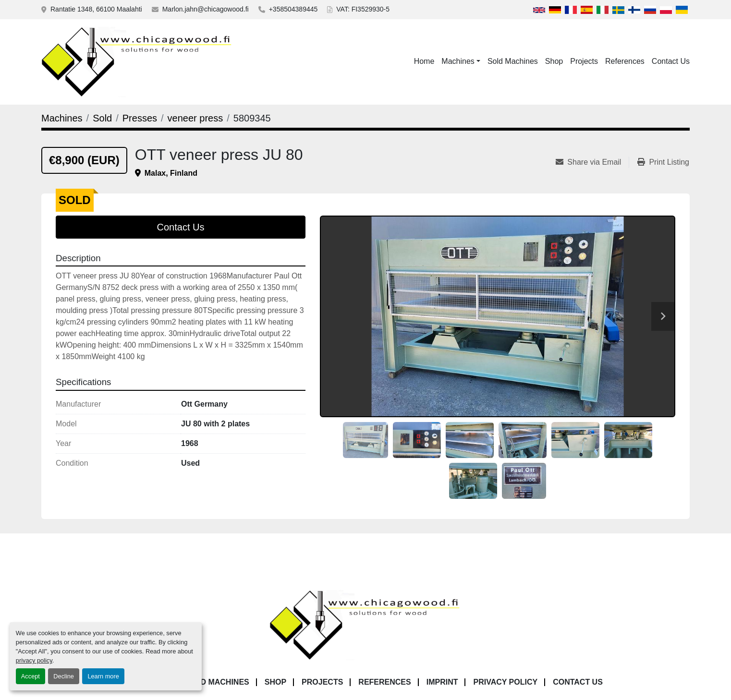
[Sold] (102, 118)
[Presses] (140, 118)
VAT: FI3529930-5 (363, 9)
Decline (64, 676)
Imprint (442, 682)
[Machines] (62, 118)
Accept (30, 676)
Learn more (103, 676)
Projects (584, 61)
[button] (461, 61)
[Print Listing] (663, 162)
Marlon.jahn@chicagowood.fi (206, 9)
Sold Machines (513, 61)
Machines (458, 61)
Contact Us (671, 61)
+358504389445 (293, 9)
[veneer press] (195, 118)
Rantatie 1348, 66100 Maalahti (96, 9)
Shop (554, 61)
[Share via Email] (592, 162)
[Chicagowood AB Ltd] (365, 624)
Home (424, 61)
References (625, 61)
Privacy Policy (505, 682)
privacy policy (34, 660)
